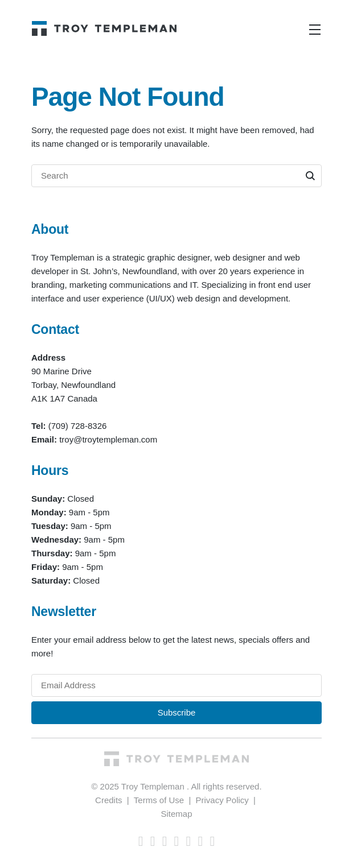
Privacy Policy (222, 800)
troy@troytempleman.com (108, 439)
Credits (109, 800)
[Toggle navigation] (315, 30)
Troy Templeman (154, 786)
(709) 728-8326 (78, 426)
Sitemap (176, 814)
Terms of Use (159, 800)
